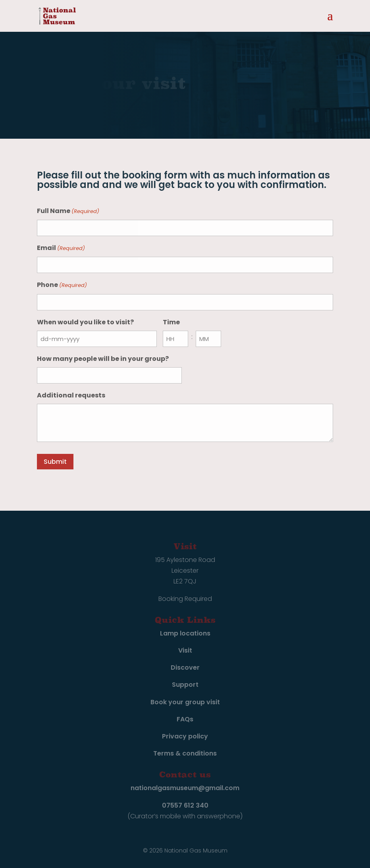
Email (61, 248)
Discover (185, 667)
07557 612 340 (185, 805)
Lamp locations (185, 633)
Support (185, 685)
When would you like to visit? (85, 322)
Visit (185, 650)
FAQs (185, 719)
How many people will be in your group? (103, 359)
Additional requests (71, 395)
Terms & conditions (185, 753)
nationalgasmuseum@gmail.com (185, 788)
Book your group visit (185, 702)
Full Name (68, 211)
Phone (62, 285)
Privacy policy (185, 736)
